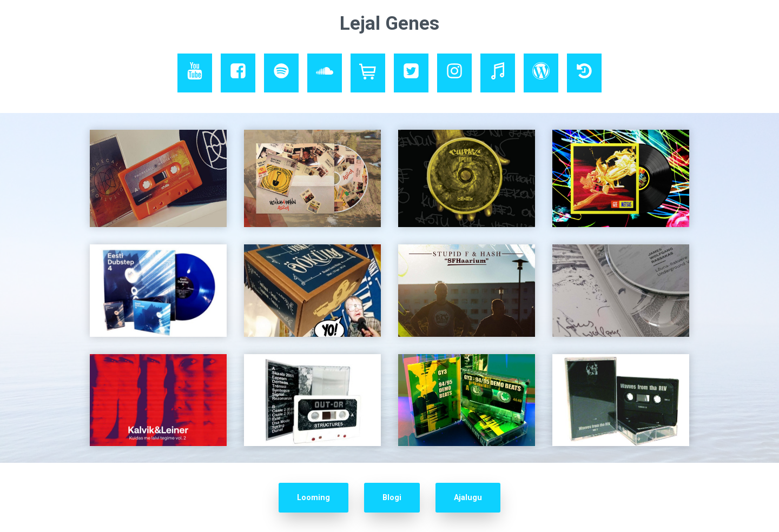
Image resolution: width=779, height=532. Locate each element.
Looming (313, 498)
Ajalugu (468, 498)
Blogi (392, 498)
